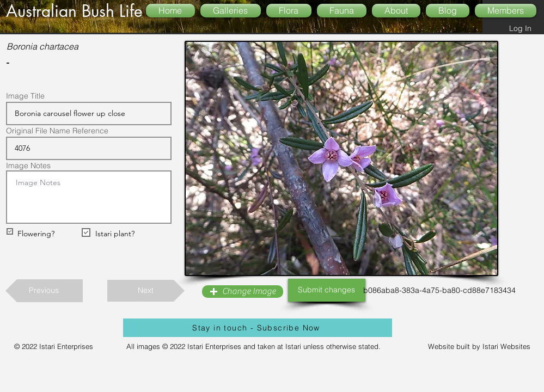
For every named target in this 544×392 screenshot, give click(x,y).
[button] (243, 292)
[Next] (146, 291)
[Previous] (44, 291)
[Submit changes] (327, 290)
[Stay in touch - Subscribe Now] (258, 328)
